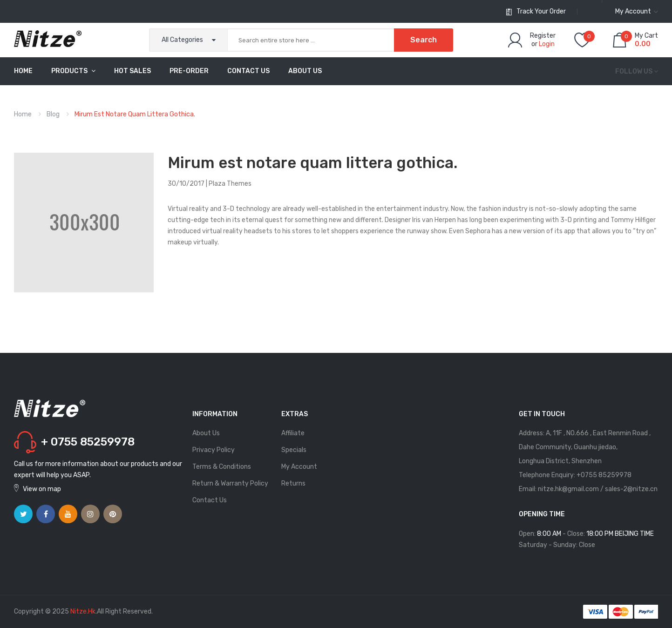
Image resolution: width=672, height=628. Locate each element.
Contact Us (210, 500)
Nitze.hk (83, 611)
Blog (53, 114)
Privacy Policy (214, 450)
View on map (42, 489)
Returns (293, 483)
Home (23, 114)
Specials (294, 450)
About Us (206, 433)
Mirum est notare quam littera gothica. (135, 114)
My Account (299, 467)
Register (543, 36)
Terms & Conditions (222, 467)
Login (547, 44)
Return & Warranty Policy (230, 483)
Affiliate (293, 433)
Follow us (634, 71)
